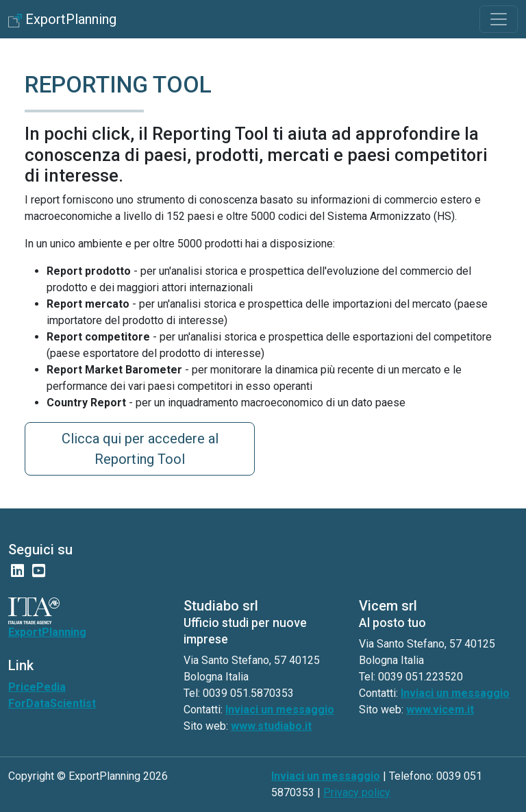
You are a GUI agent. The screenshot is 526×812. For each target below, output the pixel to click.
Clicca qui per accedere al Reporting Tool (140, 449)
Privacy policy (357, 792)
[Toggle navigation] (499, 19)
